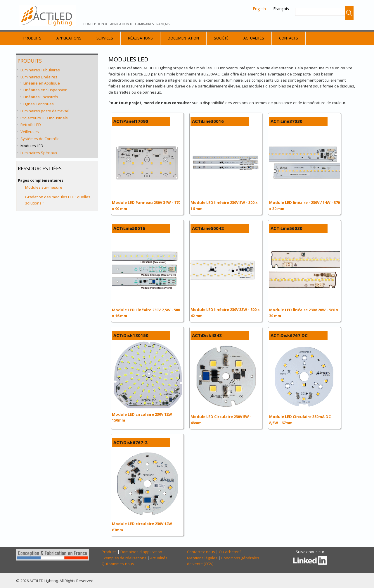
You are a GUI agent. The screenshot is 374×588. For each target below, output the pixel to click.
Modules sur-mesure (44, 187)
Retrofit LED (31, 125)
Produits (32, 38)
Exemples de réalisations (124, 558)
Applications (69, 38)
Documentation (183, 38)
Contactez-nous (201, 552)
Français (281, 9)
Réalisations (140, 38)
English (259, 9)
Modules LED (32, 146)
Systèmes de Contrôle (40, 139)
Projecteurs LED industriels (44, 118)
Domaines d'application (141, 552)
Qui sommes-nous (118, 564)
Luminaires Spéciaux (39, 153)
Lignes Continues (39, 104)
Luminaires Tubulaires (40, 70)
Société (221, 38)
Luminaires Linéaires (39, 77)
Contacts (289, 38)
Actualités (254, 38)
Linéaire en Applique (42, 83)
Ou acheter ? (230, 552)
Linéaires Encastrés (41, 97)
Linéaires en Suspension (45, 90)
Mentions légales (202, 558)
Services (105, 38)
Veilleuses (30, 132)
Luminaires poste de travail (45, 111)
